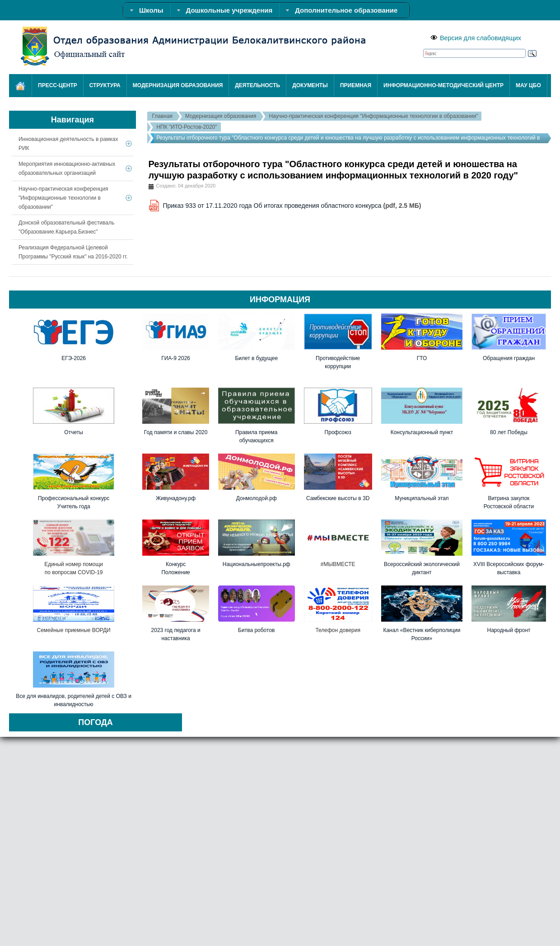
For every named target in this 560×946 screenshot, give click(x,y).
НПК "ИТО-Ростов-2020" (187, 127)
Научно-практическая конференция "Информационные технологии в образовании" (373, 116)
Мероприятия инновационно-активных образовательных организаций (67, 169)
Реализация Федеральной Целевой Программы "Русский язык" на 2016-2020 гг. (73, 252)
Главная (162, 116)
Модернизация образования (221, 116)
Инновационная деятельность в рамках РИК (68, 144)
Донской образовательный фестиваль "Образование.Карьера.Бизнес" (66, 227)
